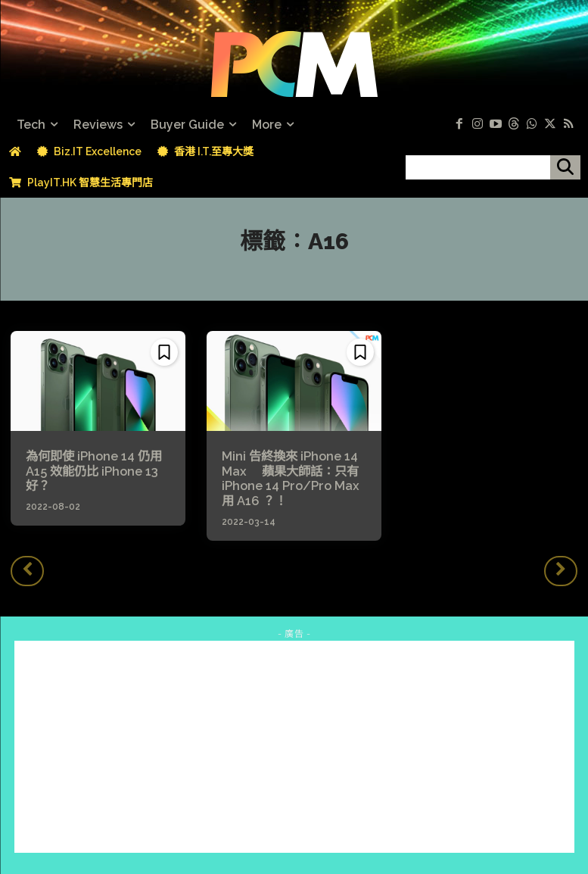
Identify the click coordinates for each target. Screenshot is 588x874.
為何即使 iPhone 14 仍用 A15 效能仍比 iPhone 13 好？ (94, 471)
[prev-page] (27, 570)
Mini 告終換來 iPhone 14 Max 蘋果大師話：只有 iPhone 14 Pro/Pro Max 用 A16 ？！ (289, 478)
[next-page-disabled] (561, 570)
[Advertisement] (294, 745)
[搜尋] (565, 167)
